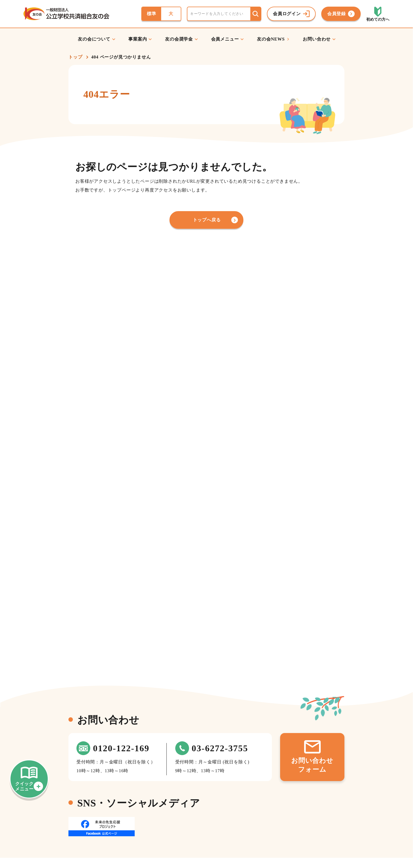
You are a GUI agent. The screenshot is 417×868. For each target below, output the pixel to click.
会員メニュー (225, 39)
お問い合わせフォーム (312, 765)
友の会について (94, 39)
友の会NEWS (271, 39)
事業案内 (138, 39)
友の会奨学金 (179, 39)
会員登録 (337, 14)
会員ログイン (287, 14)
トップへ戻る (207, 220)
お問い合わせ (317, 39)
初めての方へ (378, 19)
